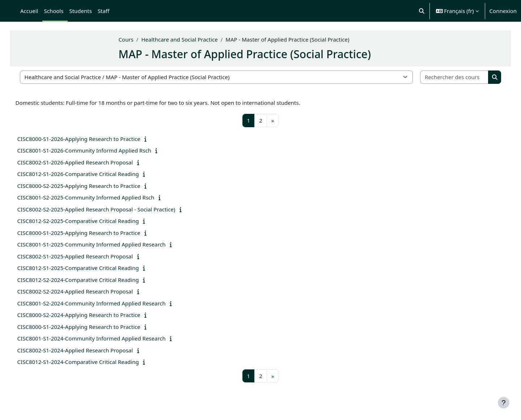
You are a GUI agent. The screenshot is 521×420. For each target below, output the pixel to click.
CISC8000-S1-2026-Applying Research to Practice (89, 139)
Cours (136, 39)
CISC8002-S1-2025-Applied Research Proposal (85, 256)
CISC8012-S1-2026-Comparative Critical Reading (88, 174)
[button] (422, 11)
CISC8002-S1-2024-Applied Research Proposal (85, 350)
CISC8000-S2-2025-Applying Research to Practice (89, 186)
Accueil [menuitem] (29, 11)
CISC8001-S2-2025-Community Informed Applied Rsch (96, 197)
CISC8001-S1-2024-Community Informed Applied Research (102, 338)
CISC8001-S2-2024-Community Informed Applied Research (102, 303)
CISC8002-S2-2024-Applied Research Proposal (85, 291)
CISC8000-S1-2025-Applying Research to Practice (89, 233)
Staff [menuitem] (103, 11)
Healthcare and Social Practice (190, 39)
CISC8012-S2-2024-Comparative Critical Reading (88, 280)
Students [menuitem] (80, 11)
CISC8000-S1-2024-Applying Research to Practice (89, 327)
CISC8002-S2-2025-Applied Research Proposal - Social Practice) (107, 209)
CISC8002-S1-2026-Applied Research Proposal (85, 162)
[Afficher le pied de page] (504, 403)
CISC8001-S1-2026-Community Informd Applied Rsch (95, 150)
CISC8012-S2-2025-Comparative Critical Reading (88, 221)
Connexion (503, 11)
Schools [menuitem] (54, 11)
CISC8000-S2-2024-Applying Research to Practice (89, 315)
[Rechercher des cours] (446, 77)
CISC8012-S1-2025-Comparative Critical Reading (88, 268)
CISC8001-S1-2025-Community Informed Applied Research (102, 244)
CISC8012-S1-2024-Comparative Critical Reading (88, 362)
